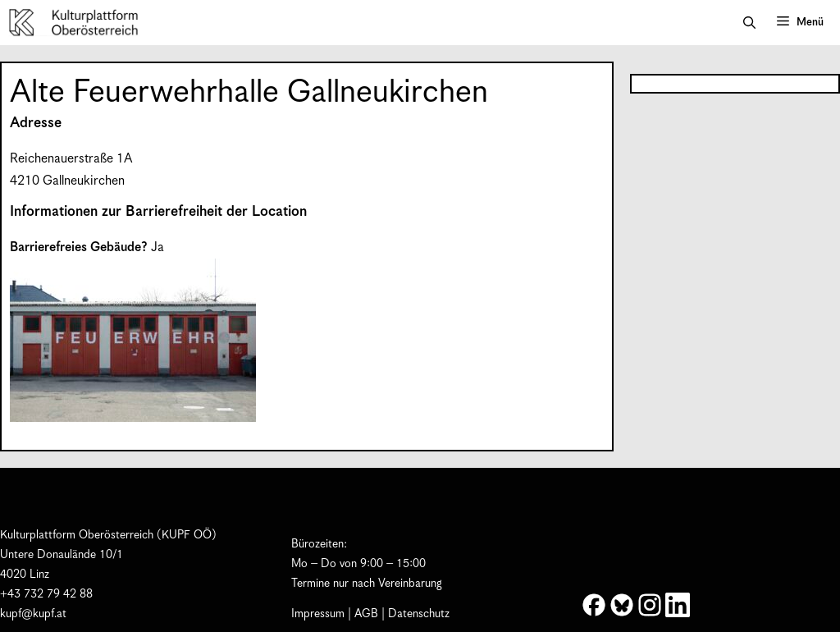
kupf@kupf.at (33, 614)
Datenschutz (419, 614)
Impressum (318, 614)
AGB (366, 614)
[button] (749, 23)
